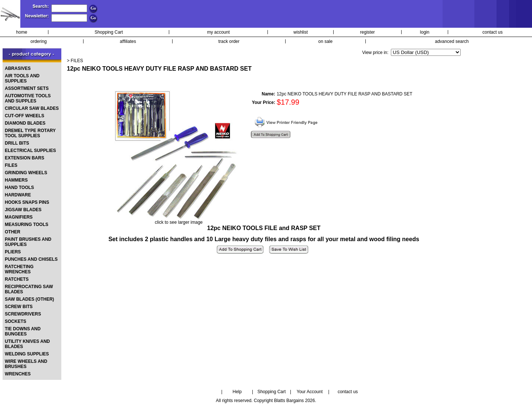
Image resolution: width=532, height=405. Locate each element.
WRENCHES (18, 374)
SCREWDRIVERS (23, 314)
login (425, 32)
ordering (39, 41)
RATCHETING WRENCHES (19, 269)
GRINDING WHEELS (26, 173)
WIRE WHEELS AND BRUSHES (26, 364)
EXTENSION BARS (25, 158)
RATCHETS (17, 279)
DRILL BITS (17, 143)
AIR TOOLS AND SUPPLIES (22, 78)
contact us (493, 32)
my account (218, 32)
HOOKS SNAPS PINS (27, 202)
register (368, 32)
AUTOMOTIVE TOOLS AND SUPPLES (28, 98)
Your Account (310, 392)
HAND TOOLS (19, 188)
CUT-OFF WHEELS (25, 116)
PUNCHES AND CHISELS (31, 259)
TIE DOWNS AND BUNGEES (23, 331)
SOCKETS (16, 321)
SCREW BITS (19, 307)
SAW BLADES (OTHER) (29, 299)
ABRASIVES (18, 68)
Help (237, 392)
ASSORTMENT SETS (27, 88)
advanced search (452, 41)
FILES (11, 165)
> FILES (75, 61)
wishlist (301, 32)
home (22, 32)
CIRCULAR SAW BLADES (32, 108)
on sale (326, 41)
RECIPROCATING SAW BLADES (29, 289)
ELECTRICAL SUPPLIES (30, 151)
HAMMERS (16, 180)
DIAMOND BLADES (25, 123)
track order (229, 41)
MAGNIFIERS (19, 217)
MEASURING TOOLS (27, 225)
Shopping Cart (109, 32)
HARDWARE (18, 195)
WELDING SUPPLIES (27, 354)
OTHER (13, 232)
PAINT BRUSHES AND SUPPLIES (28, 242)
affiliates (128, 41)
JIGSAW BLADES (23, 210)
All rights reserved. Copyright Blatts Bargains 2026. (266, 401)
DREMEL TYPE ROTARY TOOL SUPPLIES (30, 133)
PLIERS (13, 252)
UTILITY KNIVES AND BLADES (27, 344)
